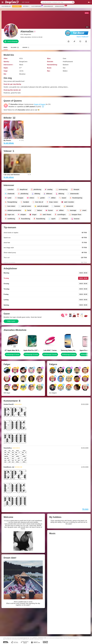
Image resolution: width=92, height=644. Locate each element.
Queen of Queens (40, 104)
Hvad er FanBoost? (82, 37)
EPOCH (35, 638)
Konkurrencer (48, 6)
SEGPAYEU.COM (42, 638)
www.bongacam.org (24, 638)
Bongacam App (60, 6)
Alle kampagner (37, 6)
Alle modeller (6, 6)
